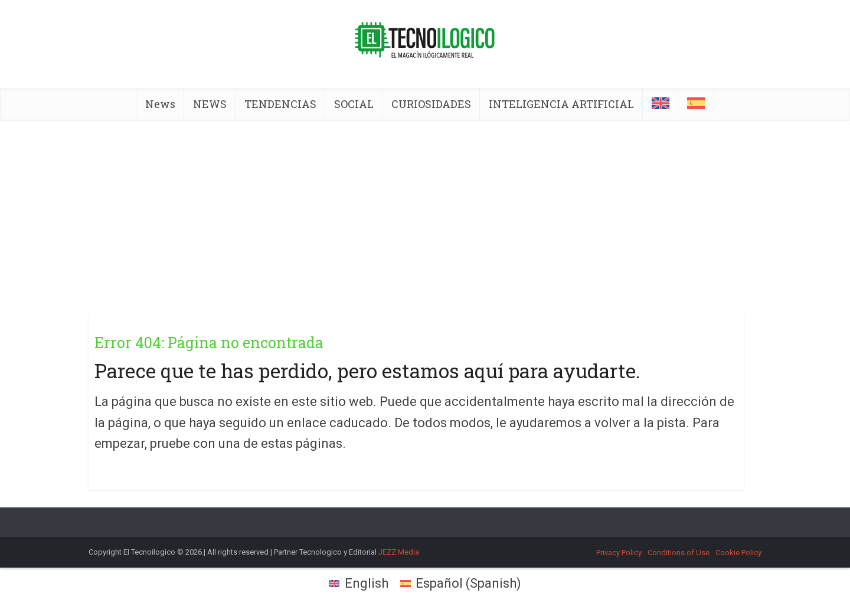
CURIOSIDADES (431, 104)
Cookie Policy (738, 553)
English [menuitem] (367, 583)
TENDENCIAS (280, 104)
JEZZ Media (399, 552)
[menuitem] (661, 103)
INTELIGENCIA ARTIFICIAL (561, 104)
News (160, 104)
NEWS (210, 104)
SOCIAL (354, 104)
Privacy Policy (619, 553)
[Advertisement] (425, 208)
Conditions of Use (679, 553)
